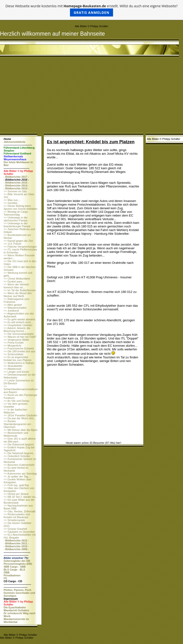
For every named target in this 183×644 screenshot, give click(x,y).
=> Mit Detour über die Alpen (21, 430)
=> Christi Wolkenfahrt (17, 279)
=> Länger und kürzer (16, 372)
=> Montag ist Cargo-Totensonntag (16, 213)
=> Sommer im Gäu (15, 191)
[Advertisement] (91, 97)
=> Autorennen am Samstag (20, 474)
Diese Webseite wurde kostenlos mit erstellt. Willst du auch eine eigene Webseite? (91, 10)
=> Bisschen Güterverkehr (19, 465)
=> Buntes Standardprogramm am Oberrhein (17, 424)
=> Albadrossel (12, 369)
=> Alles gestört (13, 305)
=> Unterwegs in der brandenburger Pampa (17, 225)
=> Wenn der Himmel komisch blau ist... (16, 286)
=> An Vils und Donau (16, 401)
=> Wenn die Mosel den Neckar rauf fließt (18, 295)
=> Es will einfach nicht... (18, 322)
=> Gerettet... (11, 203)
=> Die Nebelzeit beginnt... (19, 453)
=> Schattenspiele (14, 520)
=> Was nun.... (12, 200)
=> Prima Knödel (14, 343)
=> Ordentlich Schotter (17, 456)
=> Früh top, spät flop (16, 485)
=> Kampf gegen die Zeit (18, 241)
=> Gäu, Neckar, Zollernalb (19, 511)
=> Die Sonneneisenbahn (19, 334)
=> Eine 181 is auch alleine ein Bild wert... (20, 440)
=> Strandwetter (13, 366)
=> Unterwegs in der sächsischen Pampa (16, 219)
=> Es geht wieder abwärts (19, 319)
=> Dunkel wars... (14, 282)
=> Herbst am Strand (16, 494)
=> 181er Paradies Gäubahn (20, 415)
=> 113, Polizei (12, 244)
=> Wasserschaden (15, 308)
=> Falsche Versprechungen (20, 247)
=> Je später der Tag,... (17, 476)
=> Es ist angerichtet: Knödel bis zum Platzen (18, 359)
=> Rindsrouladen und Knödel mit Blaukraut (17, 516)
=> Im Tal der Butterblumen (20, 290)
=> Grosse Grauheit (15, 529)
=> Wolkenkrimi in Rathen (19, 363)
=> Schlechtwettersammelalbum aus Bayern (21, 389)
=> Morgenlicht (12, 346)
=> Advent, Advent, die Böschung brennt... (17, 330)
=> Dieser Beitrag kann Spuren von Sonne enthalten (20, 207)
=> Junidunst (11, 311)
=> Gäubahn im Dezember (19, 532)
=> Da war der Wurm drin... (20, 418)
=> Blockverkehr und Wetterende (16, 434)
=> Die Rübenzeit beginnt (19, 444)
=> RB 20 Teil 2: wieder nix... (21, 497)
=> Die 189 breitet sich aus (19, 351)
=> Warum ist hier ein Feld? (20, 337)
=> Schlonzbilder (14, 354)
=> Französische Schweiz (19, 348)
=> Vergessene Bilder (16, 340)
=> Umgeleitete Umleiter (18, 325)
